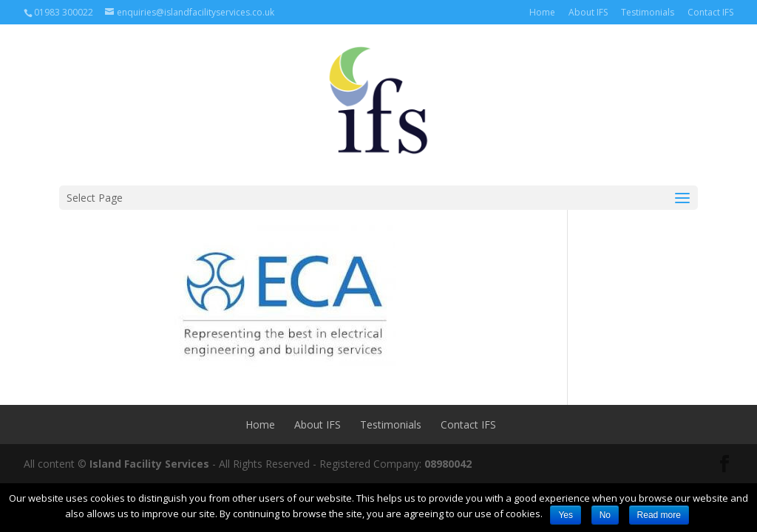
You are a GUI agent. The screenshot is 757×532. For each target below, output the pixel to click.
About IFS (588, 12)
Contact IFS (710, 12)
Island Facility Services (149, 464)
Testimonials (648, 12)
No (605, 515)
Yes (566, 515)
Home (542, 12)
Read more (659, 515)
